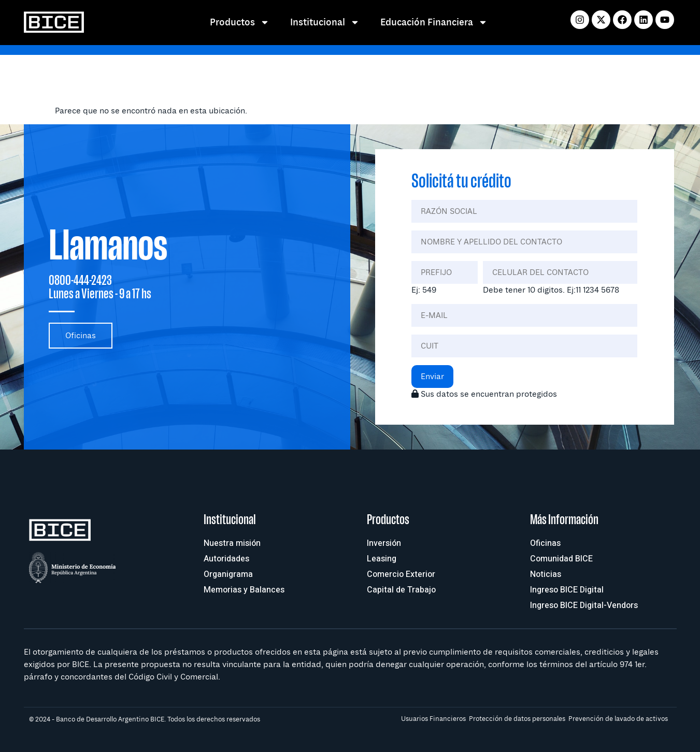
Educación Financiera (434, 22)
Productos (240, 22)
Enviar (432, 377)
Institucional (325, 22)
